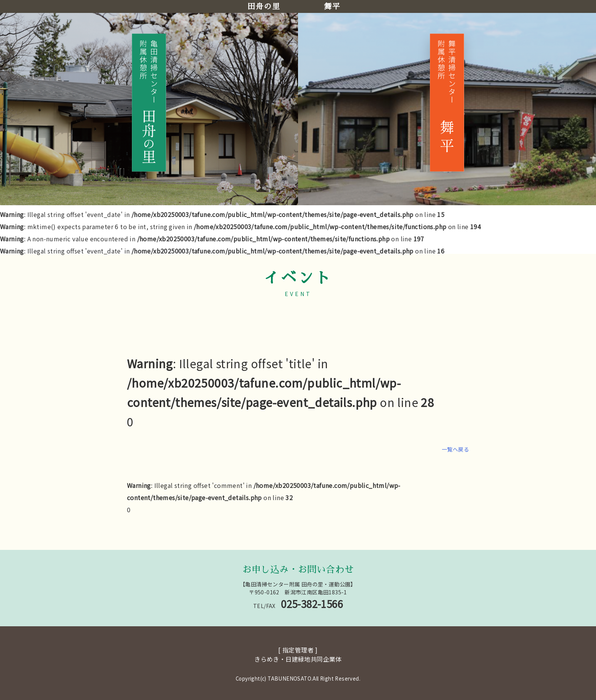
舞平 (332, 6)
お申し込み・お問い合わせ (298, 570)
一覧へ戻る (455, 449)
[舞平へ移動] (447, 102)
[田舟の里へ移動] (149, 102)
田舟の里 (264, 6)
